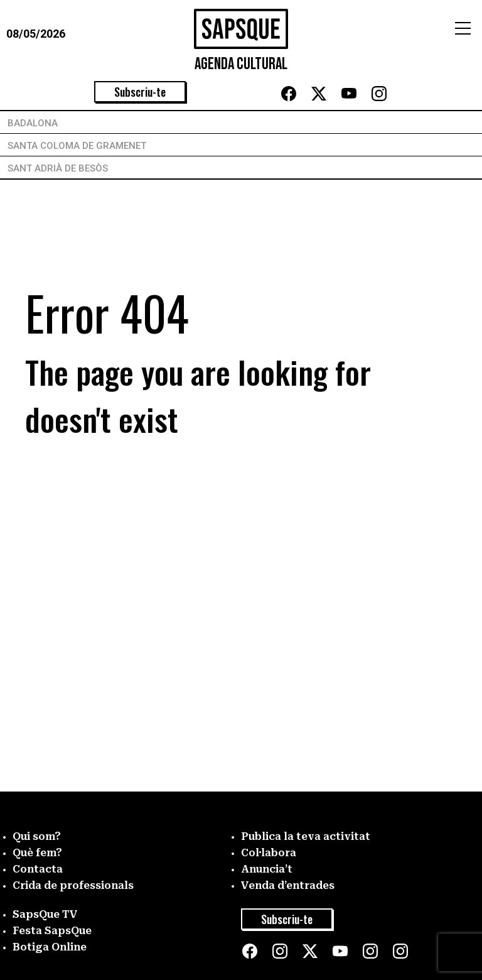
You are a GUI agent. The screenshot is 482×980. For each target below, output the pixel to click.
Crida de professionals (73, 885)
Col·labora (269, 853)
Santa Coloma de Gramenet (77, 146)
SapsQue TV (45, 914)
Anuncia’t (267, 869)
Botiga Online (50, 947)
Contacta (38, 869)
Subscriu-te (140, 92)
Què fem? (37, 853)
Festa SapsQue (52, 931)
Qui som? (37, 836)
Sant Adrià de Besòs (58, 168)
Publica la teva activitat (306, 836)
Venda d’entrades (288, 885)
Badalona (33, 123)
